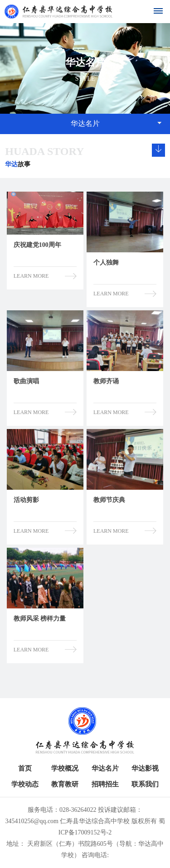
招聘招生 (105, 784)
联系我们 (145, 784)
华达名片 (105, 768)
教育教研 (65, 784)
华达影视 (145, 768)
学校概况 (65, 768)
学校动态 (25, 784)
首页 (25, 768)
